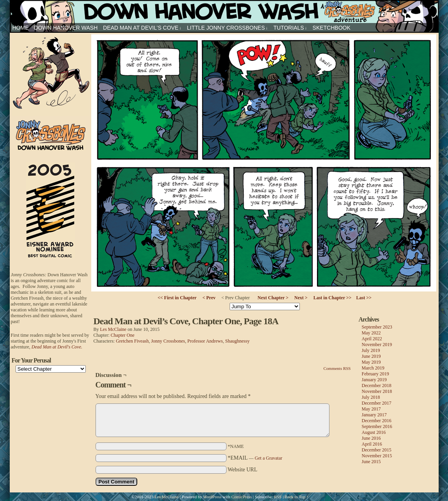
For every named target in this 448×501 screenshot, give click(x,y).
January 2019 (374, 380)
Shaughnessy (237, 341)
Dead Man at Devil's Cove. (57, 347)
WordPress (212, 497)
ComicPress (242, 497)
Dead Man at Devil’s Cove (142, 28)
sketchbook (332, 28)
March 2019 (373, 368)
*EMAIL (255, 458)
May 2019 (371, 362)
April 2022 (372, 339)
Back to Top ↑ (297, 497)
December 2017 (377, 403)
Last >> (364, 298)
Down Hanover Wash (66, 28)
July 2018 (371, 397)
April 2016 (372, 444)
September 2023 (377, 327)
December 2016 (377, 421)
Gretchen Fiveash (132, 341)
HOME (21, 28)
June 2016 (371, 438)
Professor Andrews (205, 341)
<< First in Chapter (177, 298)
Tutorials (290, 28)
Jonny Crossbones (224, 12)
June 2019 (371, 356)
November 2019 (377, 345)
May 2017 (371, 409)
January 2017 (374, 415)
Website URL (243, 470)
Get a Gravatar (268, 458)
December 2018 (377, 386)
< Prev (209, 298)
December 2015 (377, 450)
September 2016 (377, 426)
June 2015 (371, 462)
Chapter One (123, 335)
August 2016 (374, 432)
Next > (301, 298)
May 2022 (371, 333)
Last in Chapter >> (333, 298)
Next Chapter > (273, 298)
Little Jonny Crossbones (228, 28)
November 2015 (377, 456)
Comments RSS (337, 368)
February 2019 (375, 374)
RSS (278, 497)
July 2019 (371, 350)
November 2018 (377, 391)
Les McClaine (113, 329)
